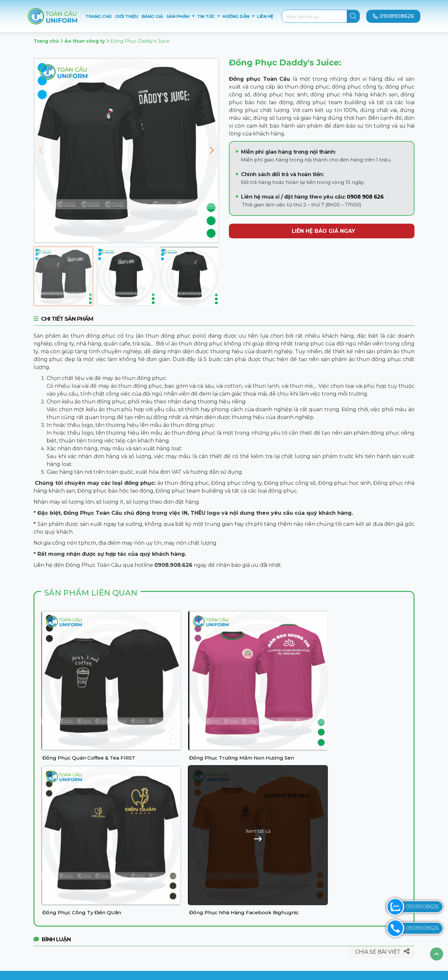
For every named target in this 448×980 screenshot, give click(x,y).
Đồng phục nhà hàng (166, 916)
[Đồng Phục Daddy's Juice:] (63, 276)
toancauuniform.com (79, 943)
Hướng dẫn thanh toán (266, 916)
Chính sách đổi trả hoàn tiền (273, 933)
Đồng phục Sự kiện (163, 933)
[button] (211, 150)
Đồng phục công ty (164, 891)
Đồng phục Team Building (173, 942)
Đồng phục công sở (164, 899)
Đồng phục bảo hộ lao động (175, 925)
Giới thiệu (248, 882)
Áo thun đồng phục (164, 882)
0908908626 (393, 16)
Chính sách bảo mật (262, 899)
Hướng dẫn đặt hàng (263, 908)
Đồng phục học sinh (165, 908)
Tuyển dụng (252, 942)
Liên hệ (245, 891)
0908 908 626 (365, 197)
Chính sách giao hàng (264, 925)
